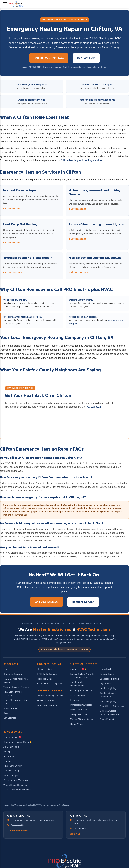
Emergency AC (12, 737)
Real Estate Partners (47, 705)
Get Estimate (10, 718)
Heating (7, 761)
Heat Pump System (13, 766)
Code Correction (78, 695)
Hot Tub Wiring (107, 669)
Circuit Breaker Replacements (77, 684)
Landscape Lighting (109, 679)
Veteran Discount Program (16, 687)
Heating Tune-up (11, 771)
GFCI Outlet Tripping (47, 674)
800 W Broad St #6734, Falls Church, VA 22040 (33, 820)
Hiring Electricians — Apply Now (16, 702)
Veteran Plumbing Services (50, 696)
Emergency (78, 669)
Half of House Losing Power (50, 684)
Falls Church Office (18, 815)
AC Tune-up (9, 756)
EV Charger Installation (81, 690)
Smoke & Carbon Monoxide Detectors (110, 713)
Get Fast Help (86, 58)
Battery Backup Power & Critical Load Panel (82, 676)
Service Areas (10, 708)
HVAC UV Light (11, 775)
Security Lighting (108, 701)
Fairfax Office (78, 815)
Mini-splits (8, 751)
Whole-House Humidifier (15, 785)
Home (6, 669)
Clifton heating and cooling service (81, 160)
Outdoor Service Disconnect (108, 695)
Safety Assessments (80, 714)
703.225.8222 (94, 407)
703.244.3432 (80, 828)
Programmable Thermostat (16, 780)
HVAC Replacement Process (17, 790)
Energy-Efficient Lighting (82, 719)
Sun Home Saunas (46, 700)
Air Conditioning (11, 747)
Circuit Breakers (45, 669)
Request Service (83, 602)
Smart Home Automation (112, 706)
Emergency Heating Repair (18, 742)
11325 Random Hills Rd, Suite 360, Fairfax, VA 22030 (95, 822)
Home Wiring (76, 724)
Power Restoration (79, 710)
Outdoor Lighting (108, 688)
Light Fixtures (106, 684)
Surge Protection (108, 719)
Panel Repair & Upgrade (82, 705)
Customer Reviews (13, 674)
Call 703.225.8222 (47, 602)
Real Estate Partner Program (13, 693)
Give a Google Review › (18, 830)
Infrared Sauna (107, 674)
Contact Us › (76, 834)
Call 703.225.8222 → (13, 209)
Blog (6, 713)
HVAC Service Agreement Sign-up (16, 680)
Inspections (76, 700)
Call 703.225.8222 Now (49, 58)
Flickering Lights (45, 679)
